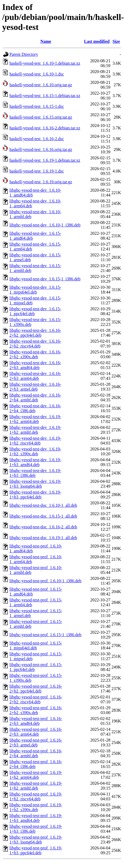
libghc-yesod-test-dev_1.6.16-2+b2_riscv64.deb (35, 344)
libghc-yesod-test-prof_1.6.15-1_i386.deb (45, 635)
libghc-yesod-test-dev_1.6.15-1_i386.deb (45, 279)
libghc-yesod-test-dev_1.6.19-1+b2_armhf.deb (35, 430)
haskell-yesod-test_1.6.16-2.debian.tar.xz (45, 128)
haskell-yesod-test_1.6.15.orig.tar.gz (41, 117)
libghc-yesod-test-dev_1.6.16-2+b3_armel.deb (35, 387)
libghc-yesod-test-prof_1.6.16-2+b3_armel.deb (36, 743)
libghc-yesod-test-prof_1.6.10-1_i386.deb (45, 581)
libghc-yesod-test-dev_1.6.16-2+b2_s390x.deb (35, 354)
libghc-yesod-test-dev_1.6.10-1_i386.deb (45, 225)
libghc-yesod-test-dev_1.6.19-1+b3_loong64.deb (35, 484)
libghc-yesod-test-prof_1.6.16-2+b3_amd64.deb (36, 721)
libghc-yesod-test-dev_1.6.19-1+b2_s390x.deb (35, 451)
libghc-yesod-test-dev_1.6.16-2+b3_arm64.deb (35, 376)
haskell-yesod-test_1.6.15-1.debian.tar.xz (45, 96)
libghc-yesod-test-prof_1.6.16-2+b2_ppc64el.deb (36, 689)
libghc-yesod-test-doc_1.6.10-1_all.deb (43, 505)
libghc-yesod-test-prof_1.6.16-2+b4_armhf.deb (36, 753)
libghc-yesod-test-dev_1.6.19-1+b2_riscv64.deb (35, 441)
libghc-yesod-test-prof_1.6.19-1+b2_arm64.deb (36, 775)
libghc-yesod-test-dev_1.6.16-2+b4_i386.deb (35, 408)
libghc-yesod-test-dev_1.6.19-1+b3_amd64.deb (35, 462)
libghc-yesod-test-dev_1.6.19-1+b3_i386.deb (35, 473)
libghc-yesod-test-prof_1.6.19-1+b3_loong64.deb (36, 840)
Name (46, 41)
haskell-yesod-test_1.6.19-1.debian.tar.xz (45, 160)
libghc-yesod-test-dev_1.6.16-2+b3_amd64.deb (35, 365)
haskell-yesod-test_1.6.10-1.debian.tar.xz (45, 63)
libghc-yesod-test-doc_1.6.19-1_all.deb (43, 538)
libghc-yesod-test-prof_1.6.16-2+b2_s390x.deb (36, 710)
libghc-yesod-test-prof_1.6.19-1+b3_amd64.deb (36, 818)
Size (116, 41)
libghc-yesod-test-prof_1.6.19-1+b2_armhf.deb (36, 786)
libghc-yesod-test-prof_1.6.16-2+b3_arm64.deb (36, 732)
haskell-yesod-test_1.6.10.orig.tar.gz (41, 85)
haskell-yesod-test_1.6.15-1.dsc (37, 106)
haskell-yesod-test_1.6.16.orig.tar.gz (41, 149)
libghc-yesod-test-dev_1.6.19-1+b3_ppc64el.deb (35, 495)
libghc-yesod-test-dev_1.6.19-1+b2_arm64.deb (35, 419)
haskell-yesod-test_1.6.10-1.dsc (37, 74)
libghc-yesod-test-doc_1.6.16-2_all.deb (43, 527)
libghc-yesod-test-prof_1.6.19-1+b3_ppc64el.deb (36, 850)
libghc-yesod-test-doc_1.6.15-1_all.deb (43, 516)
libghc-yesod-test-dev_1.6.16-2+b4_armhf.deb (35, 397)
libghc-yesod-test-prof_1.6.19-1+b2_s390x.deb (36, 807)
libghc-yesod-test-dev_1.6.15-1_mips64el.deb (35, 290)
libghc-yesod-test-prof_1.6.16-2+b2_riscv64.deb (36, 699)
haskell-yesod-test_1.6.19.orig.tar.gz (41, 182)
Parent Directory (24, 54)
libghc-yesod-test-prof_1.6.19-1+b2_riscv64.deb (36, 796)
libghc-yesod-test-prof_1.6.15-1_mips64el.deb (36, 645)
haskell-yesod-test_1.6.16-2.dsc (37, 139)
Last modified (97, 41)
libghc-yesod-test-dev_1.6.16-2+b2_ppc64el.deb (35, 333)
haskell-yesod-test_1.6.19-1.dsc (37, 171)
